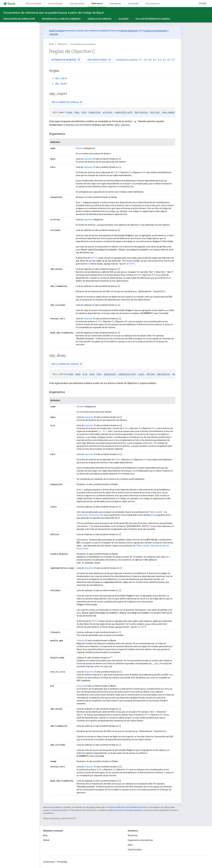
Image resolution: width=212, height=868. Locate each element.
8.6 (150, 60)
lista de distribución (129, 31)
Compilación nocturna (127, 60)
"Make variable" (156, 512)
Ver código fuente (99, 60)
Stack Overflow (135, 850)
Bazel (51, 44)
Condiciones (49, 862)
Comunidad (133, 4)
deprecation (141, 112)
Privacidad (62, 862)
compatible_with (123, 112)
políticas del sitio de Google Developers (125, 810)
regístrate (54, 34)
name (70, 112)
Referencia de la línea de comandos (61, 19)
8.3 (164, 60)
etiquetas (88, 159)
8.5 (155, 60)
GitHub (202, 4)
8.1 (174, 60)
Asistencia (133, 835)
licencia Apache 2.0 (62, 810)
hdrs (84, 112)
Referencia (62, 44)
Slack (130, 845)
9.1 (141, 60)
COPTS (94, 258)
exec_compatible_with (174, 112)
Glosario (124, 19)
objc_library (61, 84)
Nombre (80, 148)
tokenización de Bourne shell (90, 515)
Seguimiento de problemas (140, 840)
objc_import (61, 78)
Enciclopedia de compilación (83, 44)
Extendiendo (115, 4)
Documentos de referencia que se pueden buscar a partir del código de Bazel (54, 13)
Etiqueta (81, 641)
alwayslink (95, 112)
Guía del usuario (77, 4)
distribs (155, 112)
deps (77, 112)
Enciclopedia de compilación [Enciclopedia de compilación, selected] (19, 19)
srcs (85, 374)
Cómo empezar (55, 4)
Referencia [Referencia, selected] (97, 4)
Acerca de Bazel (33, 4)
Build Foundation (57, 31)
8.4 (160, 60)
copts (141, 374)
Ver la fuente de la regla (67, 102)
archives (107, 112)
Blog (45, 835)
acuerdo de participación (156, 31)
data (92, 374)
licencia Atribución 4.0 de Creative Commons (128, 807)
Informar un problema (66, 60)
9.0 (145, 60)
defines (151, 374)
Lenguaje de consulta (100, 19)
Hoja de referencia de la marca (153, 19)
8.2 (169, 60)
